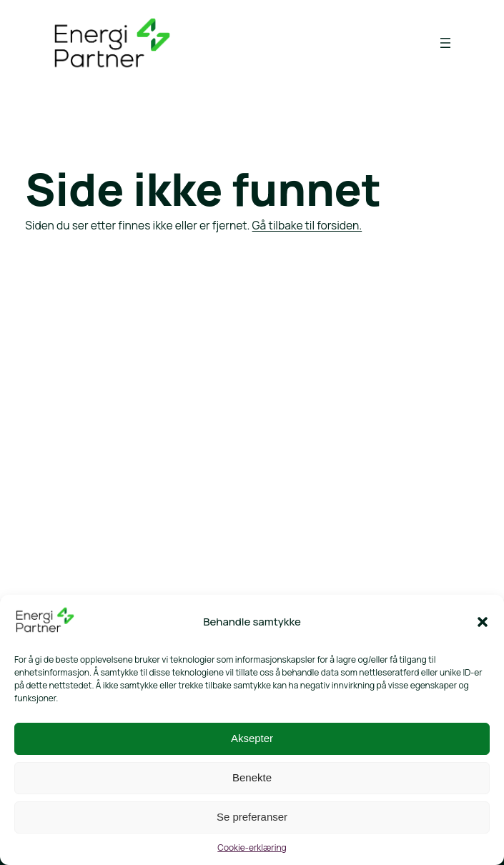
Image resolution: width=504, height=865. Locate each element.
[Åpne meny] (445, 43)
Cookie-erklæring (252, 847)
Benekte (252, 777)
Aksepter (252, 738)
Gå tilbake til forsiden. (307, 225)
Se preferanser (252, 817)
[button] (483, 622)
